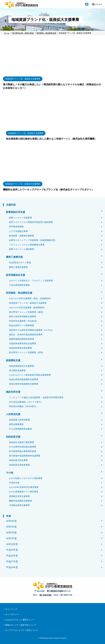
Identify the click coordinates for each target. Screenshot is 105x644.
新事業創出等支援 (16, 212)
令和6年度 (11, 521)
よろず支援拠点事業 (18, 231)
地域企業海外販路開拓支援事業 (24, 384)
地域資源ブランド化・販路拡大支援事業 (28, 303)
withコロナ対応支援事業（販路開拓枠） (28, 308)
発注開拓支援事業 (17, 371)
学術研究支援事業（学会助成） (24, 321)
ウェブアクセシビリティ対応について (22, 630)
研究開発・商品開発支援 (19, 293)
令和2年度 (11, 538)
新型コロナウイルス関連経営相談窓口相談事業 (31, 222)
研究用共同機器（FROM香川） (23, 406)
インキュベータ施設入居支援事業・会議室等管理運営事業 (36, 398)
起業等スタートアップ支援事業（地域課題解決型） (33, 240)
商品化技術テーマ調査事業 (22, 326)
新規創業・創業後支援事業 (22, 236)
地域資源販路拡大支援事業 (22, 366)
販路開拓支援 (13, 360)
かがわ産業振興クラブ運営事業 (24, 492)
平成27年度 (12, 561)
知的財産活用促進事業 (19, 465)
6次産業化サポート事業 (20, 263)
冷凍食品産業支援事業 (19, 505)
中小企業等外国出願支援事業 (23, 447)
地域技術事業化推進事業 (20, 348)
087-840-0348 (45, 595)
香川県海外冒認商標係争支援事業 (25, 456)
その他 (10, 473)
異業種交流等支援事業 (19, 496)
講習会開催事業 (16, 424)
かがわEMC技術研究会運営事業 (24, 487)
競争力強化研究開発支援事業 (23, 317)
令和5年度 (11, 527)
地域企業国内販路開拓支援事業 (24, 379)
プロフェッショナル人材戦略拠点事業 (27, 245)
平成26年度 (12, 567)
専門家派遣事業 (16, 227)
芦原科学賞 (14, 483)
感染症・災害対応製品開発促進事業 (26, 335)
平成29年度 (12, 550)
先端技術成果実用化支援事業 (23, 344)
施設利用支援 (13, 392)
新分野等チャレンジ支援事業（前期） (27, 352)
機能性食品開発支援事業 (20, 501)
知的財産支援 (13, 437)
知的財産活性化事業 (18, 460)
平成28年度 (12, 556)
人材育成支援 (13, 414)
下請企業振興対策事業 (19, 285)
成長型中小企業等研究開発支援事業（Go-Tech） (31, 330)
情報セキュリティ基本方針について (21, 625)
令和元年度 (12, 544)
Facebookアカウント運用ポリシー (20, 620)
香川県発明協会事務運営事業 (23, 451)
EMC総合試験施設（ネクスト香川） (26, 402)
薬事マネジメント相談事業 (22, 249)
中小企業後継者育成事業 (20, 429)
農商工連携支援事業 (18, 267)
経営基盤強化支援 (16, 275)
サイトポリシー (12, 614)
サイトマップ (11, 609)
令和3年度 (11, 533)
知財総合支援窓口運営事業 (22, 442)
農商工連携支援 (14, 257)
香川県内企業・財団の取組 (23, 33)
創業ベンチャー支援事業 (20, 218)
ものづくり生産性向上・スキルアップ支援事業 (31, 281)
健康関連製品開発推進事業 (22, 339)
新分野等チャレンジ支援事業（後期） (27, 312)
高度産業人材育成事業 (19, 420)
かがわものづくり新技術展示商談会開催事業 (30, 375)
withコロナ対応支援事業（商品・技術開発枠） (31, 299)
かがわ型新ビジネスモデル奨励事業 (26, 478)
